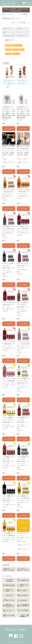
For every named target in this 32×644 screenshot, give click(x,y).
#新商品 (8, 46)
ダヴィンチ (6, 29)
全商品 (3, 14)
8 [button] (23, 88)
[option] (9, 76)
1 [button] (5, 88)
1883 (4, 32)
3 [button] (10, 88)
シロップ (10, 14)
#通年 (22, 50)
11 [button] (12, 90)
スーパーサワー (21, 36)
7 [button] (21, 88)
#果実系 (8, 54)
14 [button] (19, 90)
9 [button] (26, 88)
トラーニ (19, 29)
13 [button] (17, 90)
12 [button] (14, 90)
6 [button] (18, 88)
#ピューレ (16, 54)
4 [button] (13, 88)
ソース (19, 32)
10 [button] (28, 88)
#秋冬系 (15, 50)
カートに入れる (9, 129)
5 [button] (15, 88)
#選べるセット (17, 46)
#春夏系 (8, 50)
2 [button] (8, 88)
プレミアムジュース (8, 36)
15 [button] (22, 90)
